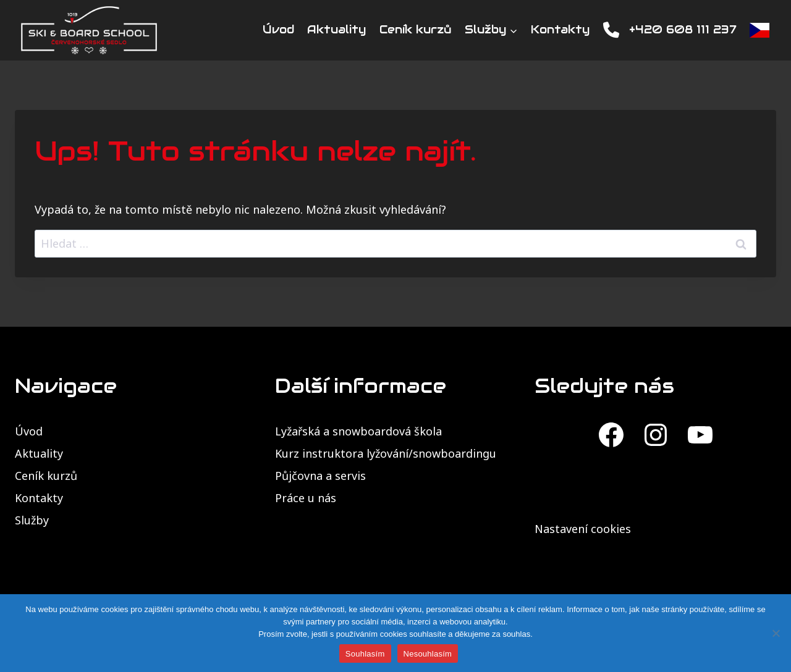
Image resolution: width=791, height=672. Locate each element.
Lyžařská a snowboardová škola (358, 431)
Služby (32, 520)
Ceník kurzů (416, 29)
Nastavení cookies (583, 529)
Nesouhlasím (428, 654)
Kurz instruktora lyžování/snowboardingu (386, 453)
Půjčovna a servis (320, 476)
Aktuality (336, 29)
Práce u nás (306, 498)
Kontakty (560, 29)
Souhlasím (365, 654)
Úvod (278, 29)
